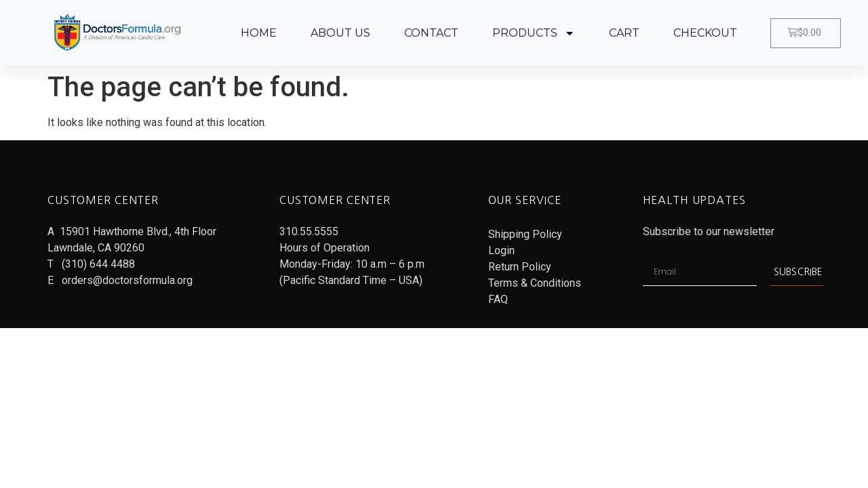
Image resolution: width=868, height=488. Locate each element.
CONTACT (431, 33)
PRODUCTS (534, 33)
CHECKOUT (705, 33)
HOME (259, 33)
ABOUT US (340, 33)
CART (624, 33)
